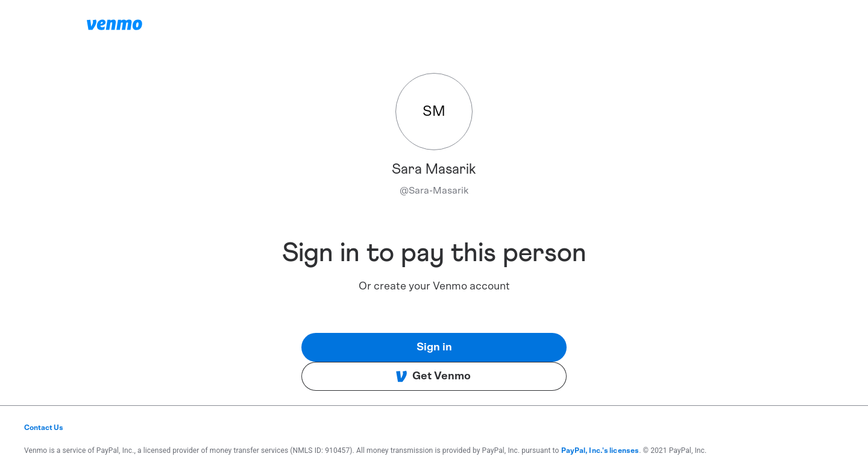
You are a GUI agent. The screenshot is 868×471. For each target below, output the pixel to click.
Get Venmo (433, 376)
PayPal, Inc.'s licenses (600, 450)
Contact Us (44, 428)
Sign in (434, 347)
